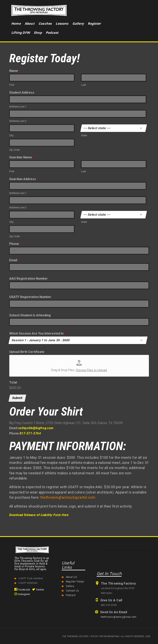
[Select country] (12, 251)
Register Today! (75, 581)
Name (15, 71)
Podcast (71, 595)
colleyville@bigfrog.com (36, 428)
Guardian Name (22, 157)
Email (14, 260)
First (12, 85)
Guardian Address (24, 179)
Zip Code (14, 150)
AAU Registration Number (29, 279)
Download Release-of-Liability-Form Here (39, 515)
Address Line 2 (18, 121)
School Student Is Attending (30, 315)
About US (71, 577)
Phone (15, 244)
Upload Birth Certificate (27, 352)
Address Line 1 (18, 107)
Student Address (22, 93)
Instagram (22, 594)
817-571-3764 (30, 433)
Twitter (38, 590)
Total (13, 382)
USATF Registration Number (30, 297)
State (84, 135)
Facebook (22, 590)
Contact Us (72, 591)
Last (84, 85)
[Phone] (79, 251)
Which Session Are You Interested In (37, 333)
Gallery (70, 586)
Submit (17, 398)
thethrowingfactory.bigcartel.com (68, 497)
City (11, 135)
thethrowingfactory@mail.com (119, 617)
